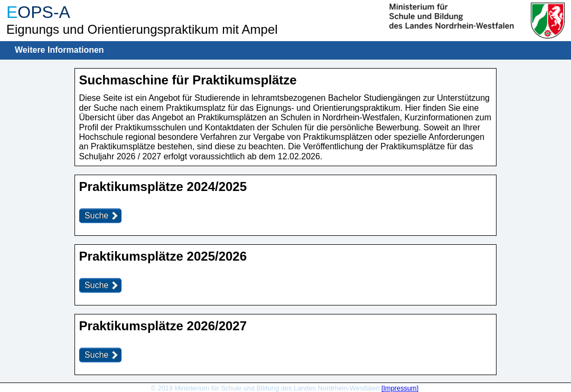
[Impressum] (400, 388)
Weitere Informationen (59, 50)
